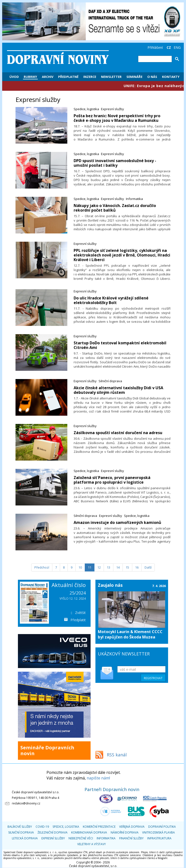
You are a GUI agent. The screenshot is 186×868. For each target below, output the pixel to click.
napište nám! (98, 778)
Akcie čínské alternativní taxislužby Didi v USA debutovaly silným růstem (118, 390)
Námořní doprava (125, 832)
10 (80, 567)
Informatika (134, 199)
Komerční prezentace (99, 827)
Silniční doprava (110, 381)
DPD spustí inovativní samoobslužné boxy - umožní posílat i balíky (115, 163)
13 (108, 567)
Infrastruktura (159, 838)
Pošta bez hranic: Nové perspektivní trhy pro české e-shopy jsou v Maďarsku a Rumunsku (117, 118)
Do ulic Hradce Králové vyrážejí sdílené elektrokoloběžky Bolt (111, 300)
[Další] (148, 567)
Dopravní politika (162, 827)
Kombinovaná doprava (89, 832)
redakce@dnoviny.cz (26, 803)
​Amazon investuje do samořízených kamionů (117, 522)
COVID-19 (42, 827)
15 (127, 567)
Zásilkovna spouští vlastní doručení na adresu (118, 433)
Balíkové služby (20, 827)
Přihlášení (155, 47)
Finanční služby (131, 838)
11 (90, 567)
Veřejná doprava (132, 827)
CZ (169, 47)
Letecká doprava (25, 838)
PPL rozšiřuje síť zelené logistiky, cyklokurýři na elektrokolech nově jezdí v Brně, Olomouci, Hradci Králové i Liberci (122, 255)
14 (118, 567)
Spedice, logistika (86, 109)
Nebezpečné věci (81, 838)
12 (99, 567)
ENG (177, 47)
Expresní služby (112, 109)
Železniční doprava (53, 832)
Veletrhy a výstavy (92, 844)
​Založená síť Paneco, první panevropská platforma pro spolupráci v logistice (112, 480)
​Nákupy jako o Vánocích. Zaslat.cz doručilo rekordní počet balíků (115, 208)
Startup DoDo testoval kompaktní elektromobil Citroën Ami (120, 345)
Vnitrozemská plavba (159, 832)
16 (137, 567)
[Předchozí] (42, 567)
